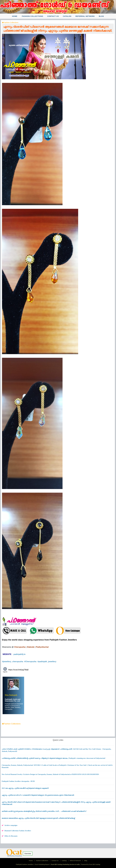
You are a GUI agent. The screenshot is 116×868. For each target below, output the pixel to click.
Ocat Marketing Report (42, 864)
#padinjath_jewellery (47, 662)
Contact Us (53, 16)
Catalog (67, 16)
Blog (101, 16)
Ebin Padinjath (11, 695)
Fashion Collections (33, 16)
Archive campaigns (11, 825)
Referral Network (85, 16)
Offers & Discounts (11, 836)
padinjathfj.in (19, 654)
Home (15, 16)
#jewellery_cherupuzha (13, 662)
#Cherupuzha (31, 662)
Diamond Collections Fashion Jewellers (18, 831)
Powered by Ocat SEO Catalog (91, 864)
